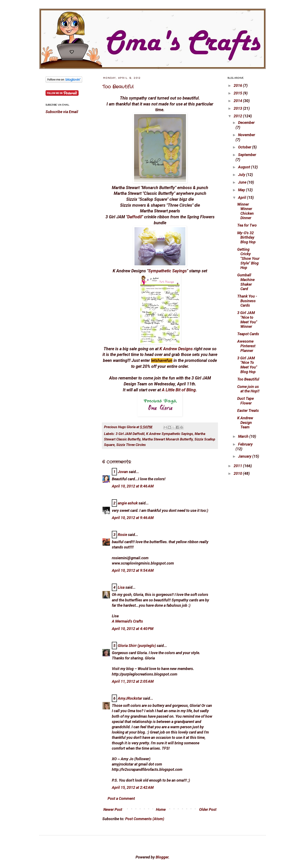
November (247, 135)
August (245, 167)
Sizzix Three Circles (131, 445)
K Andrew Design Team (245, 422)
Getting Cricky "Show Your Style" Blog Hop (248, 258)
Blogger (162, 857)
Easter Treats (248, 410)
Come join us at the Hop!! (248, 389)
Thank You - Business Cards (247, 301)
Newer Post (113, 809)
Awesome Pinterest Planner (246, 346)
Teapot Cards (248, 334)
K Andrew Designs (176, 349)
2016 (238, 85)
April (243, 197)
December (246, 123)
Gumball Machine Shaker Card (246, 282)
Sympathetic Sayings (168, 271)
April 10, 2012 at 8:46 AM (133, 486)
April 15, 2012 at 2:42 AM (133, 787)
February (245, 444)
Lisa (121, 587)
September (247, 155)
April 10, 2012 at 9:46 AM (133, 518)
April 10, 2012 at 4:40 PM (133, 629)
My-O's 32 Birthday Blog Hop (246, 237)
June (243, 182)
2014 (238, 101)
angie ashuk (128, 503)
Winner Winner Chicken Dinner (245, 211)
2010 (238, 473)
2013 (238, 108)
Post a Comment (121, 798)
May (242, 190)
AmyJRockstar (130, 698)
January (245, 456)
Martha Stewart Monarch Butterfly (167, 439)
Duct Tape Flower (245, 401)
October (245, 147)
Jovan (123, 472)
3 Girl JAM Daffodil (130, 434)
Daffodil (134, 217)
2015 (238, 93)
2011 (238, 466)
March (244, 436)
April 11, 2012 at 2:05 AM (133, 681)
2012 (238, 116)
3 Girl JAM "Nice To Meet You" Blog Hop (247, 365)
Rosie (122, 535)
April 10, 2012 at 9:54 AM (133, 570)
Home (161, 809)
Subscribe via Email (62, 112)
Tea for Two (247, 225)
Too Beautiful (118, 87)
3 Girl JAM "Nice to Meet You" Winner (247, 320)
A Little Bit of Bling (179, 390)
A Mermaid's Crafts (127, 621)
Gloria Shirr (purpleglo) (137, 646)
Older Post (208, 809)
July (242, 175)
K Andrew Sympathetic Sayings (170, 434)
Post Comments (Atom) (145, 819)
